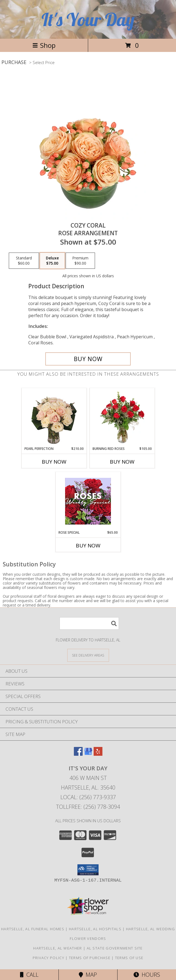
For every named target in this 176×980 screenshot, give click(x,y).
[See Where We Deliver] (88, 655)
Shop (44, 45)
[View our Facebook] (78, 754)
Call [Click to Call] (29, 975)
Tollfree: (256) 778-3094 (88, 807)
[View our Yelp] (98, 754)
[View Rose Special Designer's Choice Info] (88, 501)
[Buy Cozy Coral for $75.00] (88, 359)
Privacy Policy (48, 958)
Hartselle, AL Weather (58, 948)
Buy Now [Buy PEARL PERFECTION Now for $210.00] (54, 462)
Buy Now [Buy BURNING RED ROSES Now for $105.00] (122, 462)
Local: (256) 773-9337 (88, 797)
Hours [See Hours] (147, 975)
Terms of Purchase (90, 958)
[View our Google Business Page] (88, 754)
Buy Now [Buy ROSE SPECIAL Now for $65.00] (88, 546)
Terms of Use (129, 958)
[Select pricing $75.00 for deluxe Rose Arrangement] (52, 261)
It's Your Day (88, 19)
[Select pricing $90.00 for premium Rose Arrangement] (80, 261)
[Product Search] (89, 623)
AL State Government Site (115, 948)
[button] (88, 870)
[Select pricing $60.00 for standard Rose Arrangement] (24, 261)
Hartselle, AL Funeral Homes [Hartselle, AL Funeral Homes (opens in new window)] (33, 929)
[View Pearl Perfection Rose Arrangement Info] (54, 417)
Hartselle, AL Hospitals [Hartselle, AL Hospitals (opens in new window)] (95, 929)
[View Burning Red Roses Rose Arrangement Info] (122, 417)
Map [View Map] (88, 975)
